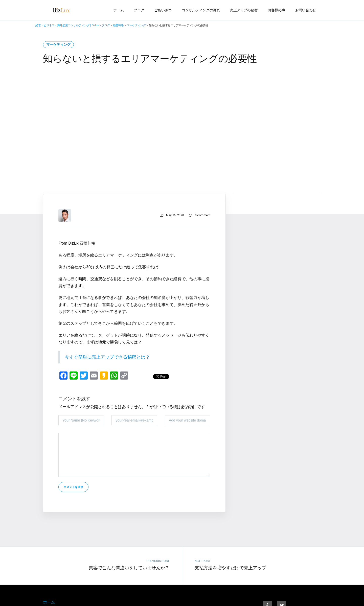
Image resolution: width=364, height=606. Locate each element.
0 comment (203, 215)
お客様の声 (276, 10)
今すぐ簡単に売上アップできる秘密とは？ (107, 357)
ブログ (139, 10)
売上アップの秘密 (244, 10)
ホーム (118, 10)
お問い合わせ (306, 10)
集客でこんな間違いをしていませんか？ (129, 568)
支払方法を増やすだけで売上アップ (230, 568)
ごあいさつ (163, 10)
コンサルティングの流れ (201, 10)
